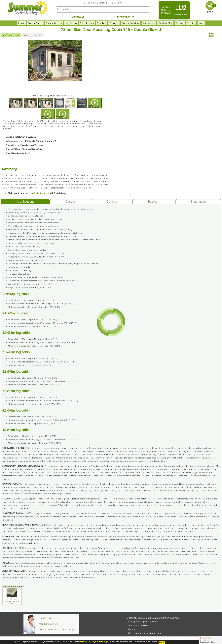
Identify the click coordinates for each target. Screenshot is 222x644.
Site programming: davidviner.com (144, 633)
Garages (107, 23)
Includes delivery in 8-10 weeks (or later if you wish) (31, 141)
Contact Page (67, 629)
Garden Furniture (124, 23)
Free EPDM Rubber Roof (18, 153)
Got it (162, 642)
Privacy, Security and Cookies (142, 622)
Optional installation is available (21, 137)
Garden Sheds (28, 23)
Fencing (184, 23)
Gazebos (95, 23)
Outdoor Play (158, 23)
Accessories (142, 23)
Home (15, 23)
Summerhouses (47, 23)
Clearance (197, 23)
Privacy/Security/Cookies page (94, 642)
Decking (173, 23)
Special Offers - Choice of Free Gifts (24, 149)
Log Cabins (64, 23)
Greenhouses (80, 23)
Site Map (132, 629)
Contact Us (78, 17)
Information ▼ (126, 17)
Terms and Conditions (138, 625)
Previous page (11, 35)
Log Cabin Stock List (39, 193)
